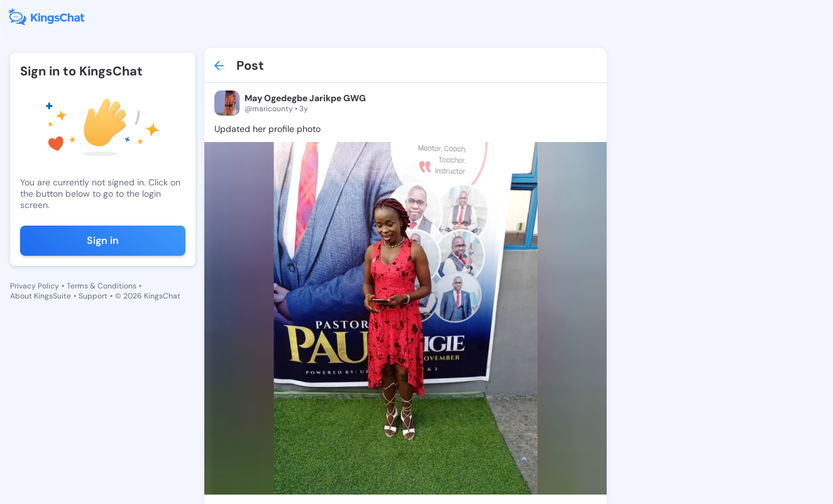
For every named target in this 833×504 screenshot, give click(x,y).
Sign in (103, 240)
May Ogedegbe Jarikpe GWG (305, 98)
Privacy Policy (35, 286)
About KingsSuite (41, 296)
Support (93, 296)
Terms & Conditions (102, 286)
